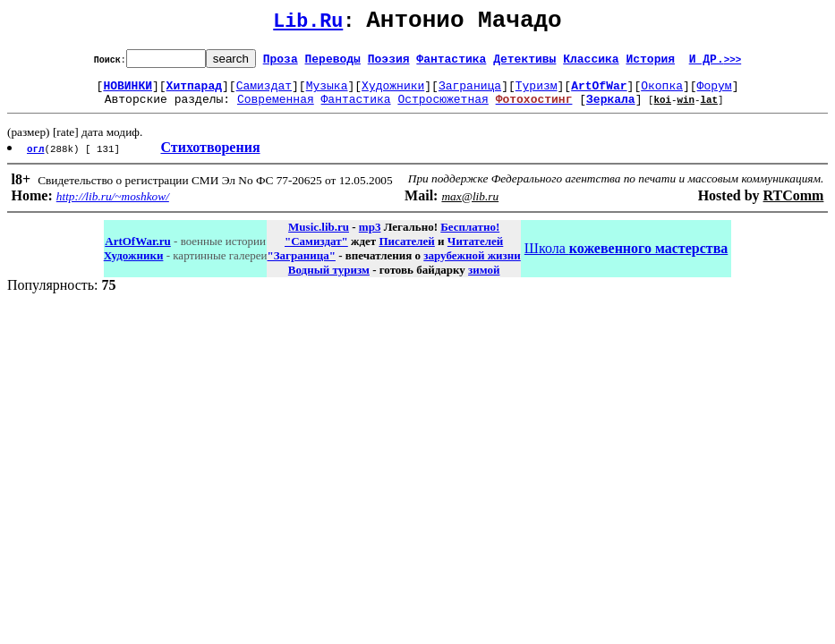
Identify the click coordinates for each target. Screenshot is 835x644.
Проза (281, 64)
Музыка (327, 93)
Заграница (470, 93)
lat (709, 110)
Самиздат (264, 93)
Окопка (662, 93)
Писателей (406, 252)
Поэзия (389, 64)
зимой (484, 280)
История (650, 64)
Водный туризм (329, 280)
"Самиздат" (316, 252)
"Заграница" (301, 266)
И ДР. (716, 64)
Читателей (475, 252)
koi (662, 110)
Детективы (524, 64)
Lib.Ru (308, 25)
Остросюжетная (443, 109)
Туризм (537, 93)
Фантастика (451, 64)
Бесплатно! (470, 237)
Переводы (333, 64)
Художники (393, 93)
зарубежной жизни (472, 266)
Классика (591, 64)
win (686, 110)
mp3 (370, 237)
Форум (715, 93)
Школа (626, 259)
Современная (276, 109)
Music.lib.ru (319, 237)
